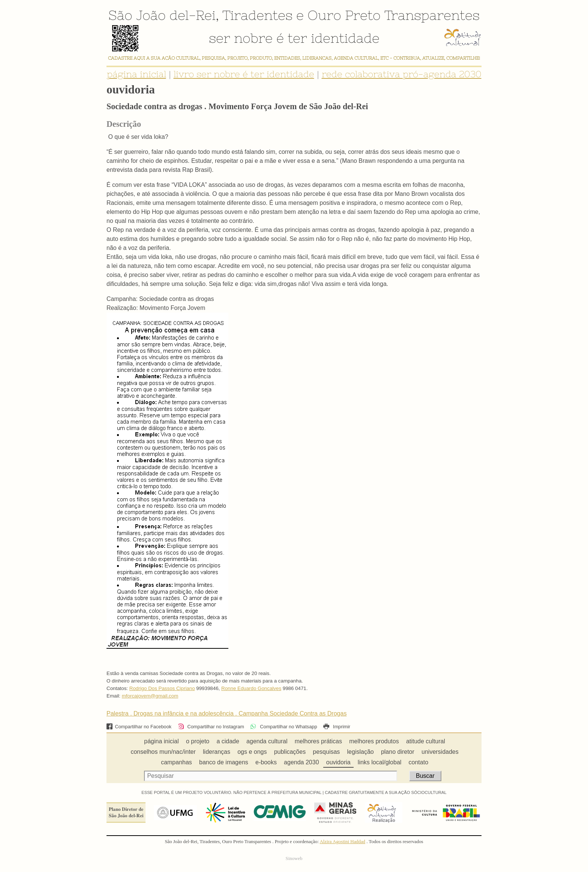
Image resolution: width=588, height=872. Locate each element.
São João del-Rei (162, 15)
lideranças (217, 752)
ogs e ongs (252, 752)
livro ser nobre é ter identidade (244, 74)
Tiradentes (257, 15)
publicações (290, 752)
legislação (361, 752)
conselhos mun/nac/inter (163, 752)
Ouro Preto (344, 15)
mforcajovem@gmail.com (150, 696)
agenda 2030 (301, 762)
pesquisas (326, 752)
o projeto (198, 741)
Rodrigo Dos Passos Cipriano (162, 688)
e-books (266, 762)
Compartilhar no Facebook (139, 727)
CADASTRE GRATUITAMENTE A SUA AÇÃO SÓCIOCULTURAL (386, 792)
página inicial (136, 74)
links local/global (380, 762)
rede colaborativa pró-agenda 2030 (402, 74)
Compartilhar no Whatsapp (283, 727)
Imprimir (337, 727)
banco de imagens (224, 762)
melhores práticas (318, 741)
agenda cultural (267, 741)
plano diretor (398, 752)
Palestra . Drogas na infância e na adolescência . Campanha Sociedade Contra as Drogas (226, 713)
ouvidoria (338, 762)
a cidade (228, 741)
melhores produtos (374, 741)
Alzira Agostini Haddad (342, 842)
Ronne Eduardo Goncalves (251, 688)
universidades (440, 752)
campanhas (176, 762)
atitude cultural (426, 741)
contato (418, 762)
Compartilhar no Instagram (211, 727)
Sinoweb (294, 858)
